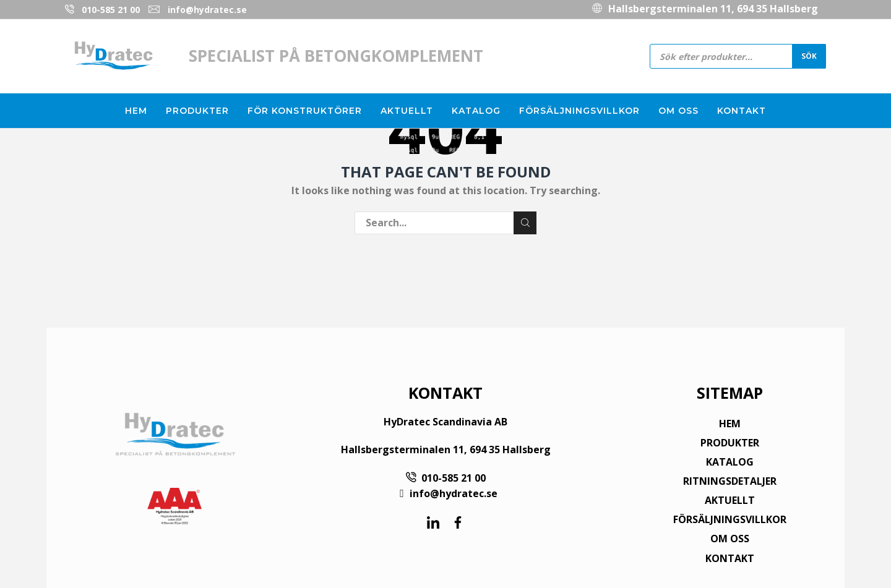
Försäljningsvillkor (579, 111)
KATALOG (730, 462)
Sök (809, 56)
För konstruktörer (305, 111)
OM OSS (730, 539)
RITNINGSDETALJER (730, 481)
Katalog (476, 111)
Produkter (197, 111)
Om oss (678, 111)
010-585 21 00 (111, 10)
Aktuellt (407, 111)
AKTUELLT (730, 500)
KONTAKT (730, 558)
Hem (136, 111)
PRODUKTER (730, 443)
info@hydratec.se (207, 10)
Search (525, 223)
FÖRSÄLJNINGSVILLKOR (730, 519)
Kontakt (742, 111)
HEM (730, 424)
